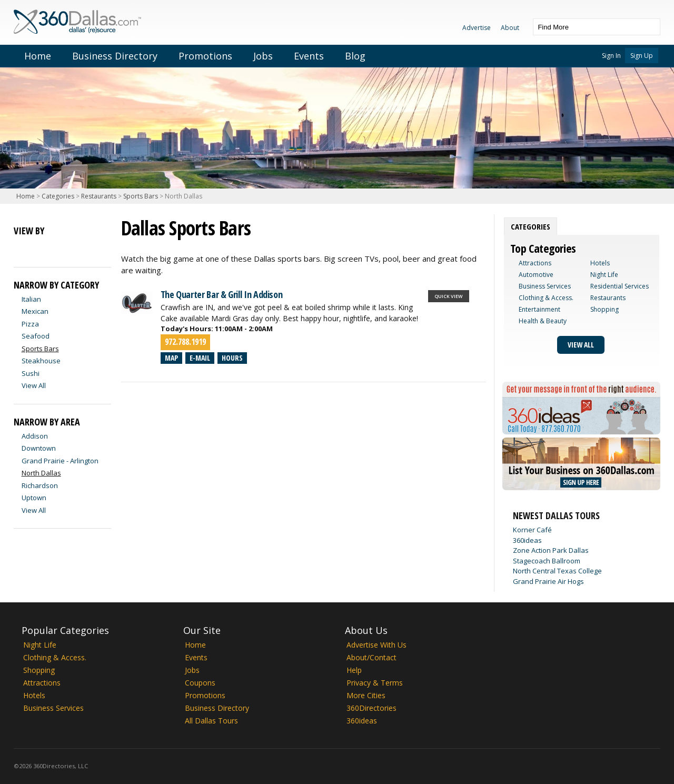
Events (309, 56)
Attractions (535, 263)
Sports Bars (141, 196)
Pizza (30, 324)
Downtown (39, 448)
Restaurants (99, 196)
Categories (58, 196)
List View (22, 248)
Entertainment (539, 309)
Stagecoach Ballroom (547, 561)
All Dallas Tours (211, 721)
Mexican (35, 311)
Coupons (200, 683)
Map (171, 358)
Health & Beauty (543, 321)
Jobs (263, 56)
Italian (31, 299)
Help (354, 670)
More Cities (366, 695)
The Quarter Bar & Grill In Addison (222, 294)
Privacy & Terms (375, 683)
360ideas (527, 540)
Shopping (604, 309)
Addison (35, 436)
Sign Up (642, 56)
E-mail (200, 358)
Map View (41, 248)
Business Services (545, 286)
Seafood (36, 336)
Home (38, 56)
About (510, 28)
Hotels (600, 263)
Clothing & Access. (546, 298)
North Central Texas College (557, 571)
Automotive (536, 275)
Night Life (604, 275)
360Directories (371, 708)
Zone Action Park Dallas (551, 550)
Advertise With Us (376, 645)
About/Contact (371, 657)
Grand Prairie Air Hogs (548, 581)
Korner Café (532, 530)
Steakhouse (41, 361)
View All (34, 385)
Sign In (611, 56)
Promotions (205, 56)
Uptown (34, 498)
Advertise (477, 28)
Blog (355, 56)
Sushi (31, 373)
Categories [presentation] (531, 226)
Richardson (40, 485)
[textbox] (586, 27)
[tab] (531, 226)
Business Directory (115, 56)
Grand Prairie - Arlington (60, 461)
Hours (232, 358)
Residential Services (620, 286)
